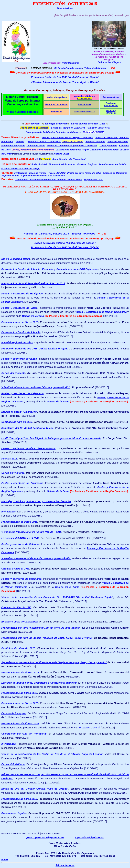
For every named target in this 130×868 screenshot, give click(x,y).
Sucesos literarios (95, 142)
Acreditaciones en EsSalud (113, 164)
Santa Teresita (60, 159)
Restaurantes (84, 104)
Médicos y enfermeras (111, 112)
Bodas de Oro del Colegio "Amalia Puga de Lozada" (65, 243)
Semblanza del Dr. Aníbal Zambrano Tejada (27, 428)
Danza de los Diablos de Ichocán (21, 332)
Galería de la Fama (33, 316)
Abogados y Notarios (85, 96)
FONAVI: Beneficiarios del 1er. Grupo (21, 168)
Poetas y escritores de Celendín (20, 544)
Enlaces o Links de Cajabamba (19, 622)
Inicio (5, 860)
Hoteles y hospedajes (56, 97)
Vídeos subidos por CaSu (84, 124)
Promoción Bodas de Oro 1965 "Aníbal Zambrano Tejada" (65, 77)
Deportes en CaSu (94, 180)
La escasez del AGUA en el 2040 (20, 538)
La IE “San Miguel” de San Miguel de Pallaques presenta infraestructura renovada (51, 438)
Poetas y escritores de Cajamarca (22, 393)
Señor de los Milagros (109, 62)
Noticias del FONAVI (94, 132)
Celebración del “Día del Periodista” (24, 734)
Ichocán (35, 124)
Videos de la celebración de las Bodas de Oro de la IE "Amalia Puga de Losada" (52, 754)
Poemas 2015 (9, 459)
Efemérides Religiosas (13, 146)
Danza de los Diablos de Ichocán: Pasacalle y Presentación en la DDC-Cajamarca (50, 269)
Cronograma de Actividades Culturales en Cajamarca (53, 132)
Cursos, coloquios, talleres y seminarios (33, 150)
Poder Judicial (39, 164)
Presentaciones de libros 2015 (20, 322)
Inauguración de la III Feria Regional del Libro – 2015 (33, 283)
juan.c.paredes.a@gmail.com (45, 837)
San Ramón (45, 159)
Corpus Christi (62, 154)
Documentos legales (14, 813)
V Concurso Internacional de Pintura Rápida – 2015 (31, 532)
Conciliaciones (85, 98)
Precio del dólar (57, 173)
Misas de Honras (37, 173)
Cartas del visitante (13, 373)
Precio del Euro (75, 173)
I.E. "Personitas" (77, 159)
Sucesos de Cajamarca (115, 173)
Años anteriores (65, 8)
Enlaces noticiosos (84, 234)
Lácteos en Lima (111, 97)
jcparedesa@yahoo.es (89, 837)
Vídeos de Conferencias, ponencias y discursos (72, 146)
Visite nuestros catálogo (23, 112)
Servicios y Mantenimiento (111, 104)
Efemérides (7, 142)
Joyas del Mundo (10, 176)
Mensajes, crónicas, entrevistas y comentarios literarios (36, 501)
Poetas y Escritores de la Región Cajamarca (67, 137)
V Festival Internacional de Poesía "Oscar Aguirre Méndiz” (65, 82)
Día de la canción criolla (16, 259)
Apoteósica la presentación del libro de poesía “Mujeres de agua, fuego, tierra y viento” (54, 662)
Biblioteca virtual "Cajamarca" (19, 412)
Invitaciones (21, 173)
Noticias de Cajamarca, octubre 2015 (46, 234)
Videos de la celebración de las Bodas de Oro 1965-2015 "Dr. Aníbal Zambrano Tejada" (57, 597)
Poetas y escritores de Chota (19, 308)
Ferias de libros (110, 150)
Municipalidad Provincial (62, 164)
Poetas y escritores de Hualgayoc (22, 294)
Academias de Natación (85, 112)
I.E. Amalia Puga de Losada (68, 68)
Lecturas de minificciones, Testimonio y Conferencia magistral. (39, 683)
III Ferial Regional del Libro (17, 342)
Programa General (89, 728)
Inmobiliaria (56, 112)
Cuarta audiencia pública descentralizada (28, 448)
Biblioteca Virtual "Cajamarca (44, 142)
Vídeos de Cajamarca (95, 68)
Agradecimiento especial (34, 176)
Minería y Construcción (56, 104)
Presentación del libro (15, 628)
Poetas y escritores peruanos (112, 137)
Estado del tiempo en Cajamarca (68, 128)
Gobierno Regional (87, 164)
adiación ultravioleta (99, 128)
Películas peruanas (118, 142)
